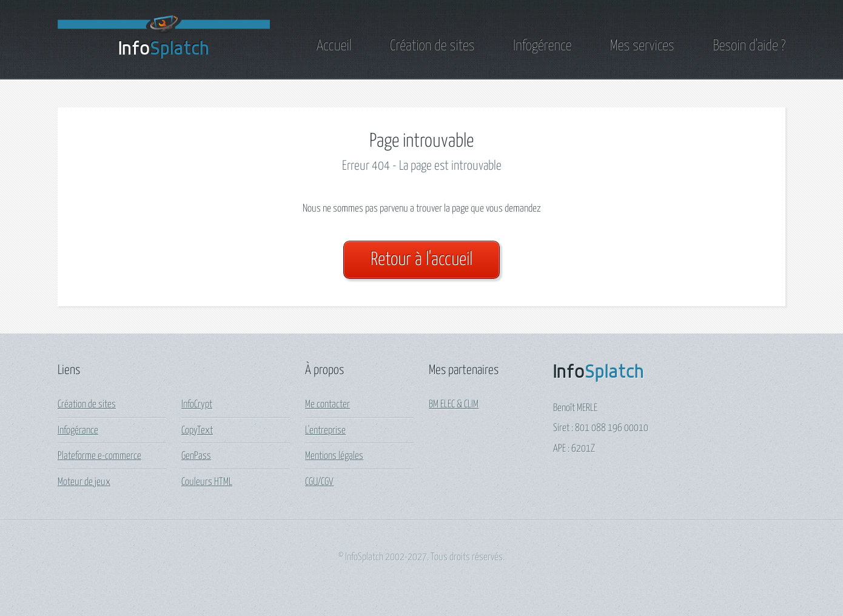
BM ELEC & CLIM (454, 405)
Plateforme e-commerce (99, 456)
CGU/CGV (319, 482)
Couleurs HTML (207, 482)
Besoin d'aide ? (749, 46)
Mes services (642, 46)
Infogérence (542, 46)
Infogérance (78, 431)
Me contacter (327, 405)
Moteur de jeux (84, 482)
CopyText (197, 431)
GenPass (196, 456)
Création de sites (432, 46)
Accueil (334, 46)
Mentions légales (334, 456)
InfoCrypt (197, 405)
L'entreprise (325, 431)
